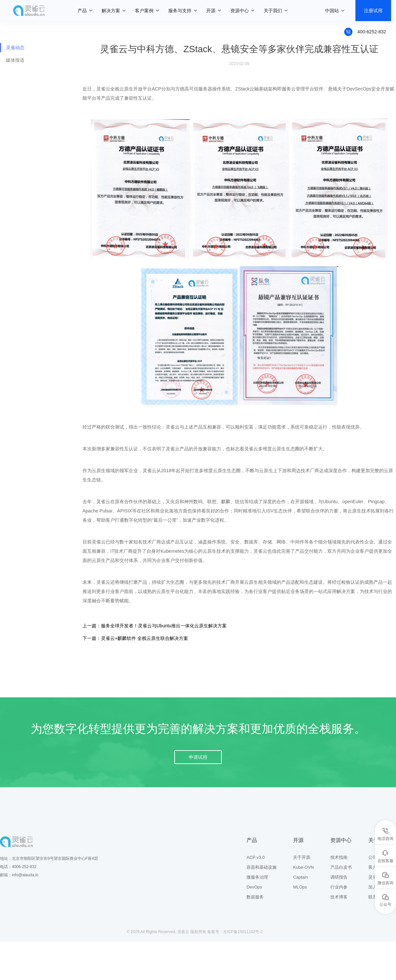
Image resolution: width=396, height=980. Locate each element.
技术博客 (339, 897)
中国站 (332, 11)
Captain (300, 877)
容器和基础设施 (262, 867)
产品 (82, 11)
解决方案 (111, 11)
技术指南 (339, 857)
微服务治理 (257, 877)
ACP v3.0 (256, 857)
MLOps (300, 887)
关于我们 (273, 11)
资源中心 (240, 11)
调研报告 (339, 877)
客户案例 (144, 11)
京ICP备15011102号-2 (243, 932)
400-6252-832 (372, 32)
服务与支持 (180, 11)
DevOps (254, 887)
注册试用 (373, 11)
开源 (211, 11)
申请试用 (198, 757)
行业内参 (339, 887)
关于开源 (302, 857)
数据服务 (255, 897)
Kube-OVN (303, 867)
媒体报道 (15, 60)
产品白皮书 (341, 867)
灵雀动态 (15, 48)
